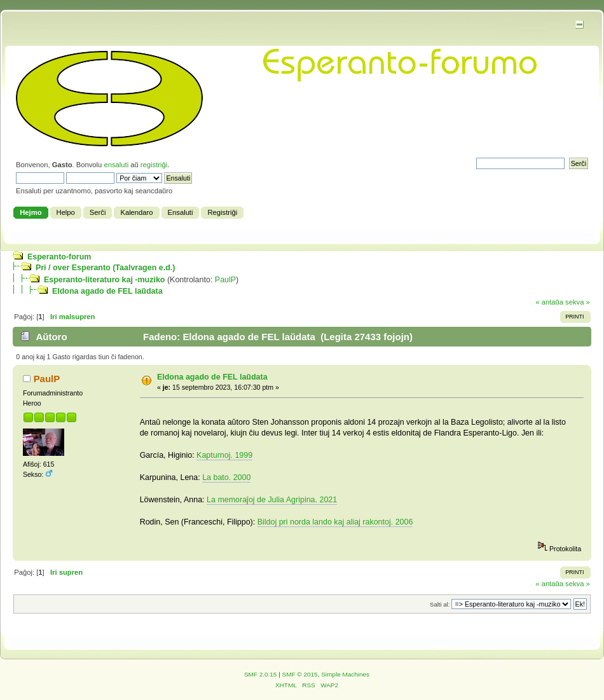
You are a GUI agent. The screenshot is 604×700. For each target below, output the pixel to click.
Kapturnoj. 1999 (224, 455)
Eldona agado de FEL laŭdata (107, 291)
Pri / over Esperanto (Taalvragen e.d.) (105, 268)
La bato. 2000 (226, 477)
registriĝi (154, 165)
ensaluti (116, 165)
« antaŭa (549, 302)
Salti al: (440, 604)
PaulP (225, 280)
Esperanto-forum (59, 257)
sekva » (578, 302)
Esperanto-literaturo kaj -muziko (105, 280)
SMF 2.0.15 (261, 674)
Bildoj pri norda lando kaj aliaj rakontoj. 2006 (335, 522)
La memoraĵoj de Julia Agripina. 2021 (272, 500)
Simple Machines (345, 674)
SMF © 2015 (300, 674)
